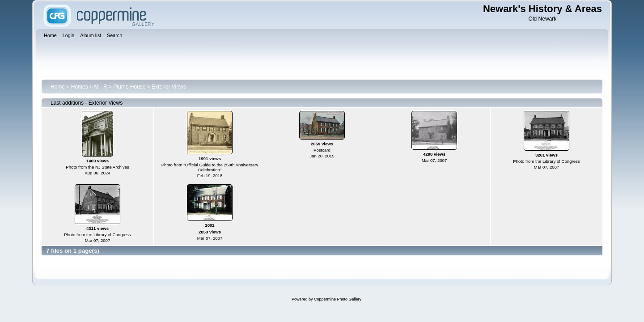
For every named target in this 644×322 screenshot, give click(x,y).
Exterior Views (169, 87)
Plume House (129, 87)
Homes (80, 87)
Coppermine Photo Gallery (338, 299)
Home (58, 87)
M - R (100, 87)
